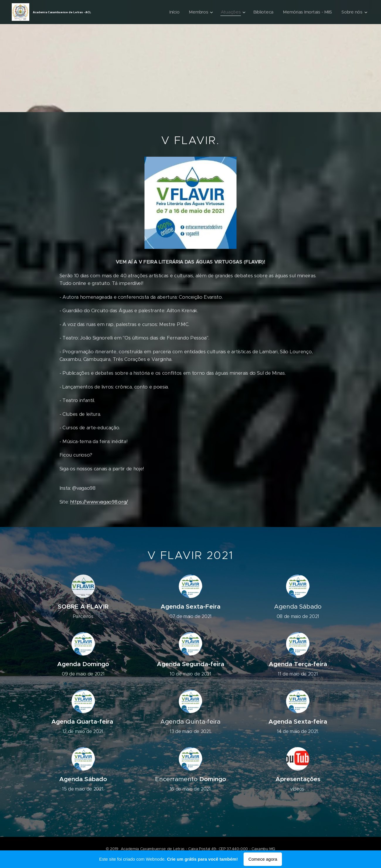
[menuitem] (172, 12)
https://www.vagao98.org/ (99, 502)
